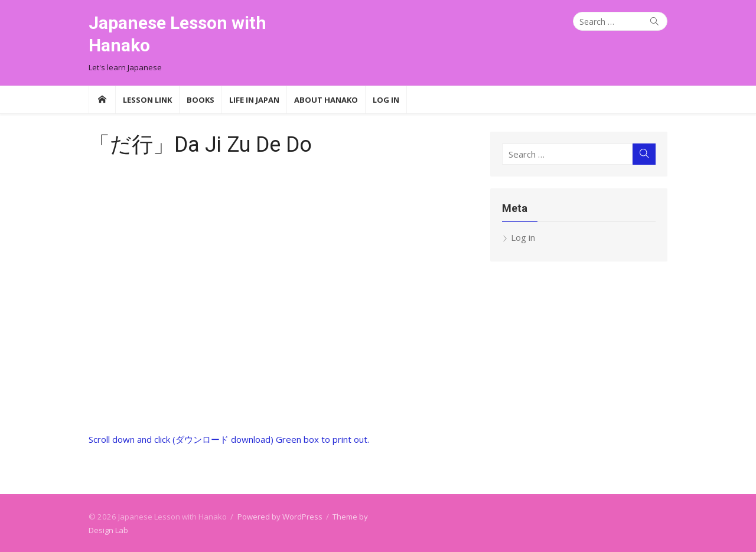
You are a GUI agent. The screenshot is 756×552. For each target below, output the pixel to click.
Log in (523, 237)
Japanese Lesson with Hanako (177, 34)
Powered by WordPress (280, 517)
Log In (386, 100)
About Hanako (326, 100)
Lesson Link (147, 100)
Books (201, 100)
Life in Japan (254, 100)
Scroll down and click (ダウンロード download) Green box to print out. (229, 439)
